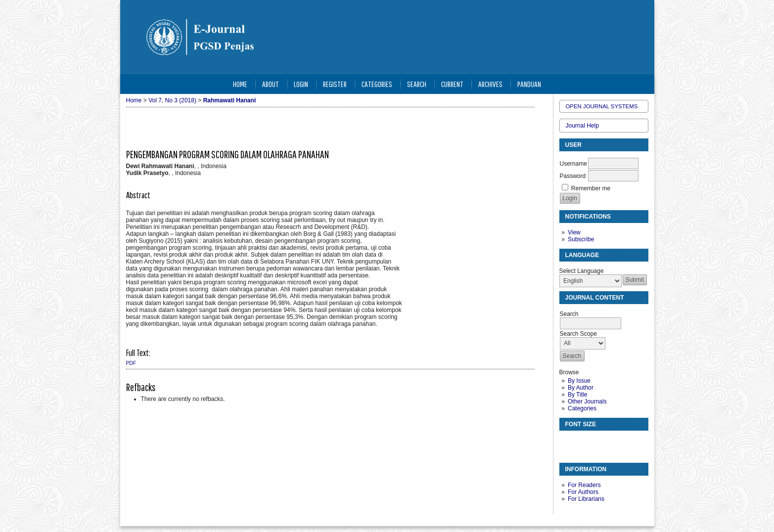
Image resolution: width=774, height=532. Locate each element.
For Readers (584, 485)
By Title (577, 395)
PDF (131, 363)
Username (573, 164)
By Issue (579, 381)
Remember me (591, 188)
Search (417, 84)
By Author (581, 388)
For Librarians (586, 499)
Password (573, 176)
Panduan (529, 84)
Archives (490, 84)
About (271, 84)
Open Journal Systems (602, 106)
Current (452, 84)
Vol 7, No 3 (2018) (172, 100)
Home (240, 84)
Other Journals (587, 401)
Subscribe (581, 239)
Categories (582, 408)
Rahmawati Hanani (230, 100)
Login (301, 84)
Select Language (582, 271)
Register (335, 84)
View (574, 232)
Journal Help (582, 126)
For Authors (583, 492)
